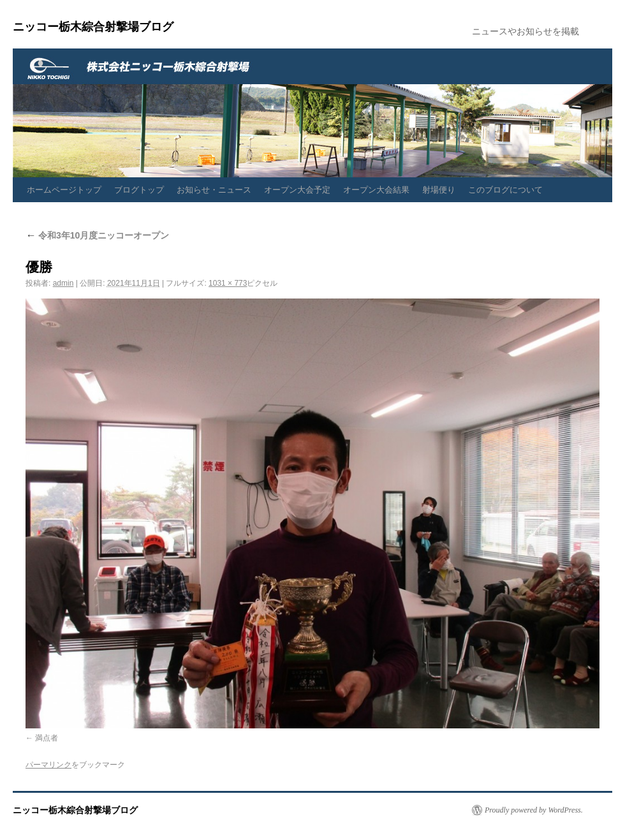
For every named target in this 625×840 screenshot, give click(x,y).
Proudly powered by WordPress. (534, 810)
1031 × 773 (228, 283)
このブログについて (505, 190)
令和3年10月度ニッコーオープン (97, 235)
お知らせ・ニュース (214, 190)
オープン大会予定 (297, 190)
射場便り (439, 190)
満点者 (47, 738)
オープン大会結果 (376, 190)
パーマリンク (48, 765)
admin (63, 283)
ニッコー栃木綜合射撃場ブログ (93, 27)
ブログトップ (139, 190)
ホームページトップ (64, 190)
